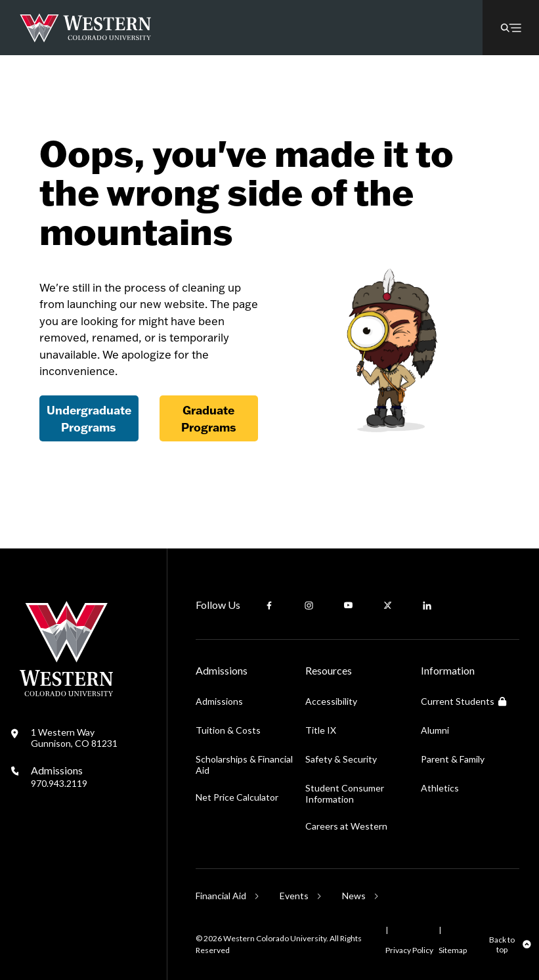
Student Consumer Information (345, 793)
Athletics (440, 788)
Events (294, 896)
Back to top (502, 945)
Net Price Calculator (237, 797)
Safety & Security (341, 759)
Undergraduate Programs (89, 418)
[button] (511, 28)
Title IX (321, 730)
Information (448, 670)
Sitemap (453, 950)
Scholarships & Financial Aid (244, 765)
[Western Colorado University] (66, 693)
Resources (329, 670)
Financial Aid (221, 896)
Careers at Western (346, 826)
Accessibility (331, 701)
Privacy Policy (409, 950)
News (354, 896)
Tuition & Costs (228, 730)
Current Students (464, 701)
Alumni (435, 730)
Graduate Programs (209, 418)
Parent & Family (453, 759)
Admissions (59, 776)
